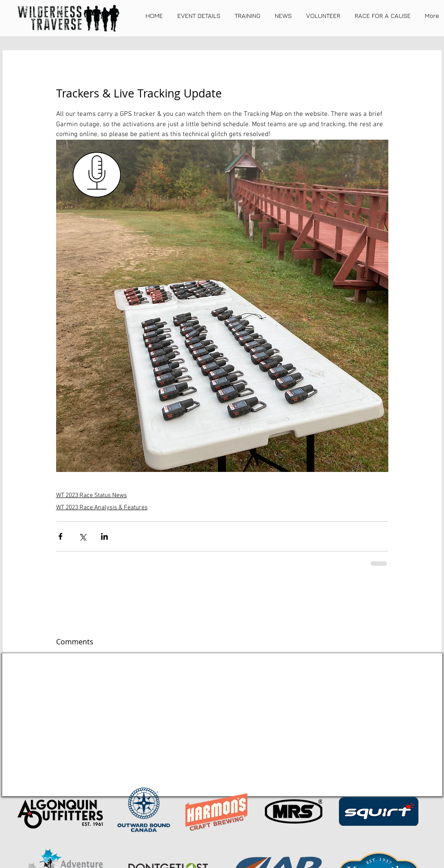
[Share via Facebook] (60, 536)
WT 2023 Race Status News (92, 496)
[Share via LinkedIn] (104, 536)
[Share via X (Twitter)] (82, 536)
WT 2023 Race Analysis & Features (102, 508)
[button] (199, 16)
